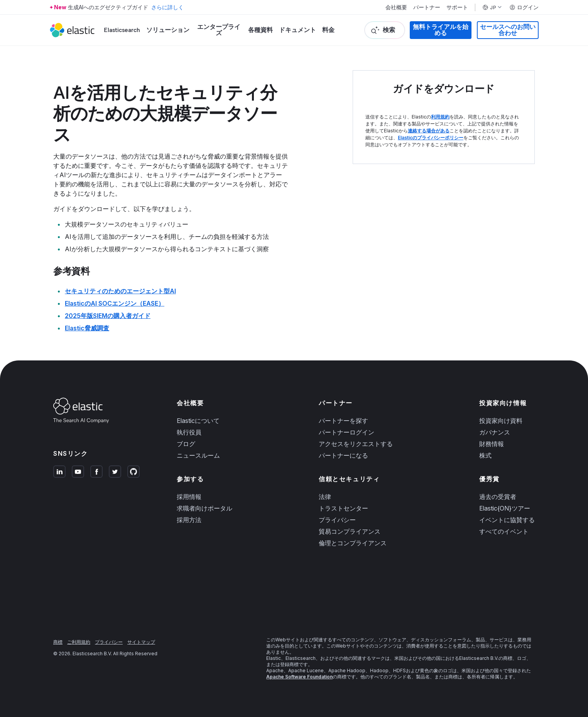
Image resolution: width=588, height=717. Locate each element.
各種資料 (260, 30)
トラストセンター (343, 508)
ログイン (524, 7)
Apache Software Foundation (299, 677)
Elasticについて (198, 421)
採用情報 (189, 497)
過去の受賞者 (498, 497)
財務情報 (492, 444)
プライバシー (337, 520)
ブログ (186, 444)
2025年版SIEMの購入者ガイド (108, 316)
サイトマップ (141, 642)
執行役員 (189, 432)
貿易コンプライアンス (350, 531)
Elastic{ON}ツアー (505, 508)
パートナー (427, 7)
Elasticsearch (122, 30)
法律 (325, 497)
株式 (485, 455)
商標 (58, 642)
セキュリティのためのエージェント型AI (120, 291)
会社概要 (396, 7)
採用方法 (189, 520)
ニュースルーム (198, 455)
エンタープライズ (219, 30)
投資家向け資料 (501, 421)
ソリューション (168, 30)
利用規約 (440, 117)
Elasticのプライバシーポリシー (431, 138)
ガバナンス (495, 432)
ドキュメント (297, 30)
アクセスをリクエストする (356, 444)
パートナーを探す (343, 421)
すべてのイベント (504, 531)
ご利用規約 (79, 642)
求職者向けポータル (204, 508)
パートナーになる (343, 455)
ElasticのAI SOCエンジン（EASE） (115, 303)
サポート (457, 7)
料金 (328, 30)
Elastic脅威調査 (87, 328)
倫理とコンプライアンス (353, 543)
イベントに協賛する (507, 520)
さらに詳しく (167, 7)
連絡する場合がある (429, 131)
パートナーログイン (346, 432)
